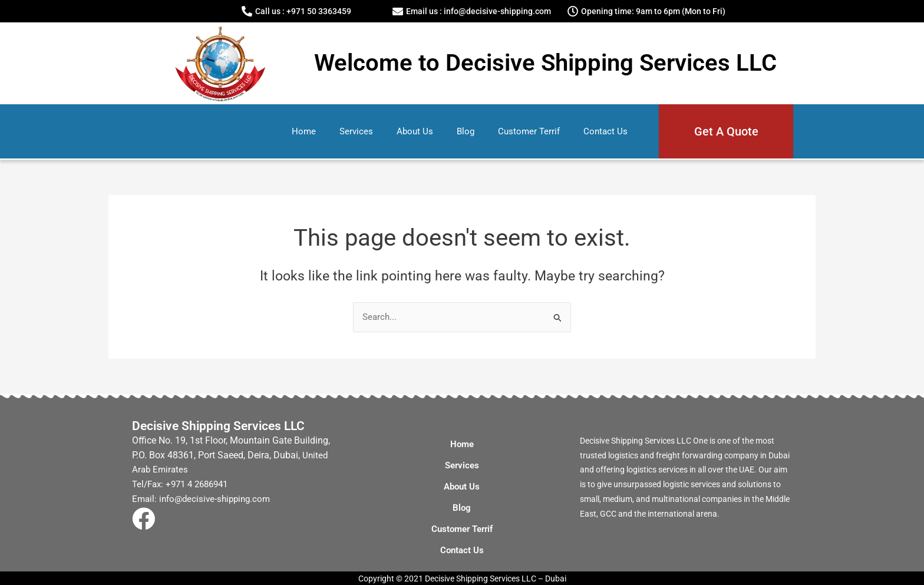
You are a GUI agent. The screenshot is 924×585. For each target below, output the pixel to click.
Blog (466, 131)
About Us (415, 131)
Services (356, 131)
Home (304, 131)
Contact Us (605, 131)
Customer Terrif (529, 131)
